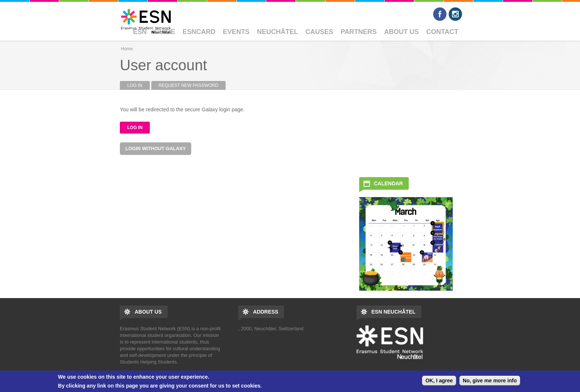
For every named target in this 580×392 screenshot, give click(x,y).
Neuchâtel (278, 32)
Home (127, 49)
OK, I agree (439, 381)
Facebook (440, 14)
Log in (139, 85)
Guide (165, 32)
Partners (359, 32)
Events (236, 32)
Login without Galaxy (156, 148)
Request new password (189, 85)
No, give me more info (490, 381)
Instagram (455, 14)
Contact (442, 32)
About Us (401, 32)
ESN (140, 32)
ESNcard (199, 32)
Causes (319, 32)
